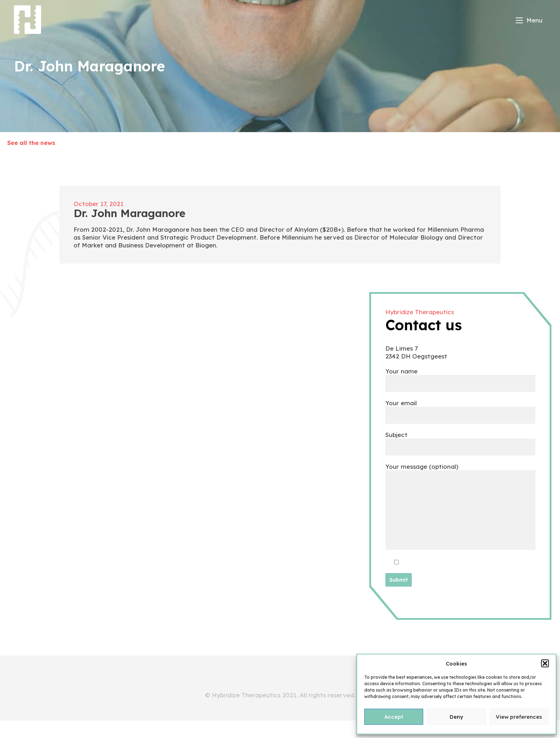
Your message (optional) (460, 507)
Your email (460, 409)
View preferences (519, 717)
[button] (545, 663)
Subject (460, 441)
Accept (394, 717)
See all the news (31, 143)
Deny (456, 717)
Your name (460, 377)
